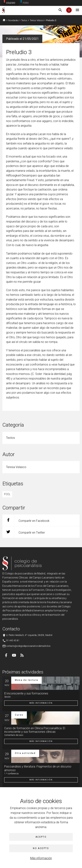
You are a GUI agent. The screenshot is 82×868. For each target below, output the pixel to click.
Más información (41, 858)
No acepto (41, 848)
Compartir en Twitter (24, 532)
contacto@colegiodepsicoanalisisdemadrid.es (28, 646)
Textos (24, 20)
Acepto (41, 837)
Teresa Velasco (37, 20)
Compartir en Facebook (26, 520)
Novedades (13, 20)
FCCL (7, 494)
